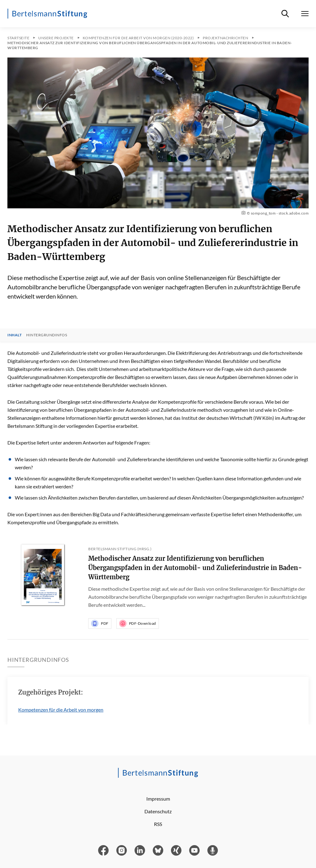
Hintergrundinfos (47, 335)
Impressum (158, 799)
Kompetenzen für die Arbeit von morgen (61, 710)
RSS (158, 824)
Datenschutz (158, 811)
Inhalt (15, 335)
